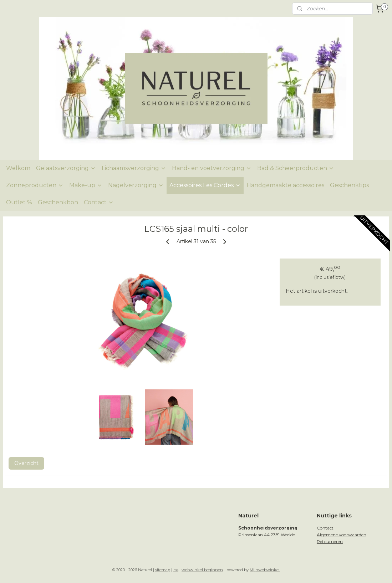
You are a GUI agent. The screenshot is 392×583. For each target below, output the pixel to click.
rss (176, 570)
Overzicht (26, 463)
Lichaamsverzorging (134, 168)
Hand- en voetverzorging (212, 168)
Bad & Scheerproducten (296, 168)
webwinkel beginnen (202, 570)
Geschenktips (349, 185)
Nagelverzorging (136, 185)
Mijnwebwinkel (265, 570)
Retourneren (330, 541)
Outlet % (19, 202)
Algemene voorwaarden (342, 535)
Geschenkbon (58, 202)
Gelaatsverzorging (66, 168)
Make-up (86, 185)
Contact (99, 202)
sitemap (163, 570)
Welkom (18, 168)
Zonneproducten (35, 185)
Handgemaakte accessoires (285, 185)
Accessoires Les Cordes (205, 185)
